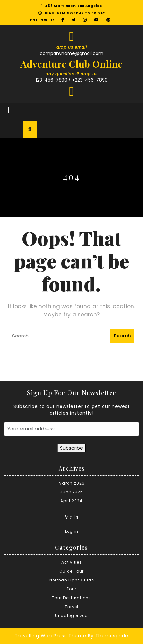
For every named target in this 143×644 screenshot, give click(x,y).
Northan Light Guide (72, 580)
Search (122, 336)
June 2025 (72, 492)
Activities (72, 562)
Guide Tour (71, 571)
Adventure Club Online (71, 64)
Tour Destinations (71, 598)
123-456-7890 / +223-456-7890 (72, 80)
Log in (72, 531)
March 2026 (72, 483)
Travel (71, 607)
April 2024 (71, 501)
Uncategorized (71, 616)
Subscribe (71, 448)
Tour (71, 589)
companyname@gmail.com (71, 53)
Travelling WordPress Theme (50, 636)
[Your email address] (71, 429)
